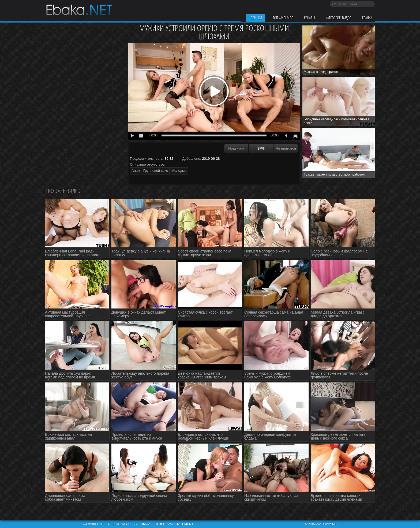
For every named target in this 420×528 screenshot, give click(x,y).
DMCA (145, 524)
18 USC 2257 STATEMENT (174, 524)
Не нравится (286, 148)
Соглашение (93, 524)
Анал (136, 171)
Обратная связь (122, 524)
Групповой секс (156, 171)
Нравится (236, 148)
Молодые (179, 171)
